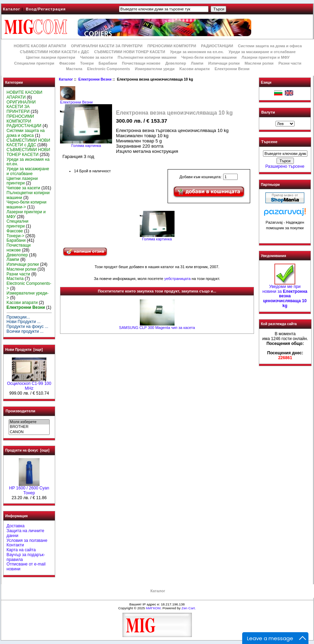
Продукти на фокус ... (27, 327)
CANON (29, 432)
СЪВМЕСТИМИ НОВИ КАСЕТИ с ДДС (54, 52)
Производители (20, 411)
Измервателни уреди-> (28, 296)
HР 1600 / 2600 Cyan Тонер (29, 489)
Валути (268, 112)
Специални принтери (34, 63)
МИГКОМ (153, 608)
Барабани (108, 63)
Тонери (87, 63)
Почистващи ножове (141, 63)
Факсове (67, 63)
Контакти (15, 545)
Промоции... (18, 317)
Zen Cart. (189, 608)
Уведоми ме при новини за (285, 294)
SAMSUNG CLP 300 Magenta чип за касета (157, 328)
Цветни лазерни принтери (51, 57)
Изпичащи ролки (224, 63)
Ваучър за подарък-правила (26, 557)
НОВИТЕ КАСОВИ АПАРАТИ (40, 46)
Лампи (197, 63)
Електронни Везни (95, 79)
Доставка (16, 526)
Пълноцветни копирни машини (147, 57)
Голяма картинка (157, 237)
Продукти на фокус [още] (27, 450)
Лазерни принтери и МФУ (265, 57)
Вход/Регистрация (46, 9)
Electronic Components (108, 69)
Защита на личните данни (26, 533)
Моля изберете (29, 422)
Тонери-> (15, 236)
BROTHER (29, 427)
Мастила (74, 69)
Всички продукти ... (25, 331)
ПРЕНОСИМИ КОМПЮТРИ (172, 46)
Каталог (12, 9)
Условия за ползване (27, 540)
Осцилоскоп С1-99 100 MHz (29, 384)
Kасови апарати (194, 69)
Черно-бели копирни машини (209, 57)
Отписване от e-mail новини (26, 567)
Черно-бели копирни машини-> (27, 205)
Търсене (269, 142)
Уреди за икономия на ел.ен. (197, 52)
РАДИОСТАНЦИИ (217, 46)
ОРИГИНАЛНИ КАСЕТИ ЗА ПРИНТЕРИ (107, 46)
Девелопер (176, 63)
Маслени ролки (259, 63)
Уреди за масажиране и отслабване (262, 52)
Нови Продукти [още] (24, 350)
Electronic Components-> (29, 286)
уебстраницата (178, 279)
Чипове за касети (96, 57)
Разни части (290, 63)
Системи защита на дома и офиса (270, 46)
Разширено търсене (285, 166)
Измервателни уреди (155, 69)
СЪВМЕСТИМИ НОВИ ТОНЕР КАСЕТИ (130, 52)
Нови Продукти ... (24, 322)
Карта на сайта (21, 550)
